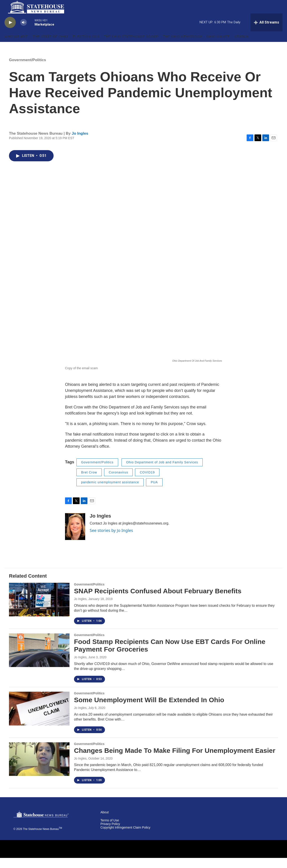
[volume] (24, 33)
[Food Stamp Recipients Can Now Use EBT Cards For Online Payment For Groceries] (39, 660)
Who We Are (16, 47)
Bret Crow (89, 482)
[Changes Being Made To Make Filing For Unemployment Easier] (39, 769)
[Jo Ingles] (75, 537)
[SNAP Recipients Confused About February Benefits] (39, 610)
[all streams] (266, 32)
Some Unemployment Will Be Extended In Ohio (149, 710)
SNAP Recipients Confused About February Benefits (158, 601)
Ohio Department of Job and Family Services (162, 472)
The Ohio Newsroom (183, 47)
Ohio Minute (218, 47)
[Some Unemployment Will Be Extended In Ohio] (39, 719)
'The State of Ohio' (50, 47)
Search (241, 47)
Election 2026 (86, 47)
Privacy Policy (110, 834)
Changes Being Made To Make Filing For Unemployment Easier (175, 761)
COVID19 (147, 482)
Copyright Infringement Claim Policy (125, 838)
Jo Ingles (80, 144)
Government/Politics (27, 70)
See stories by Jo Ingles (111, 540)
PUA (154, 492)
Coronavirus (118, 482)
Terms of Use (110, 830)
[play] (10, 33)
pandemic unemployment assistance (110, 492)
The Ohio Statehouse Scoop (131, 47)
